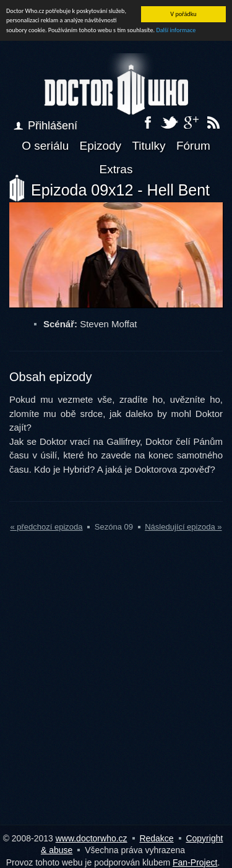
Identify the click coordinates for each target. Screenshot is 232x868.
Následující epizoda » (183, 527)
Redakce (156, 838)
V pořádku (183, 14)
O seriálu (45, 146)
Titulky (148, 146)
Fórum (193, 146)
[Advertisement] (116, 694)
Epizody (101, 146)
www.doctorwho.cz (92, 838)
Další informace (176, 30)
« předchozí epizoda (46, 527)
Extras (116, 169)
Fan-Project (195, 862)
